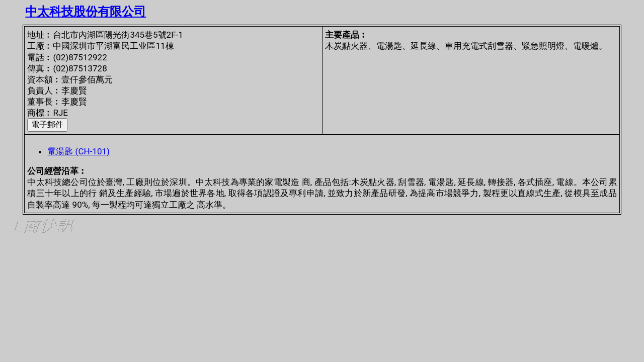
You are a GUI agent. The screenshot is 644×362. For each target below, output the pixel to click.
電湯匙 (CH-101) (78, 151)
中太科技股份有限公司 (86, 12)
